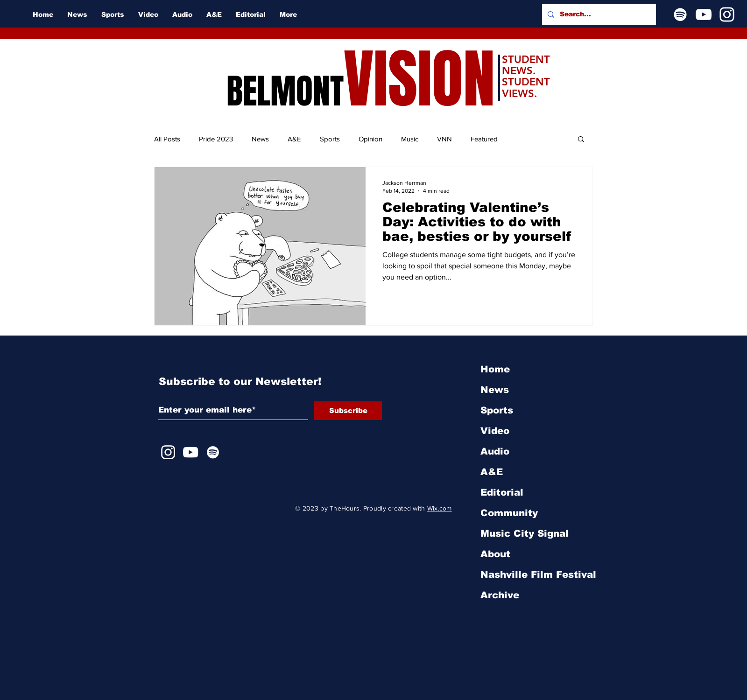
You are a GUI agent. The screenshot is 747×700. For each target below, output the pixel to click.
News (260, 139)
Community (509, 513)
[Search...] (598, 14)
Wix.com (440, 508)
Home (495, 369)
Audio (495, 451)
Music (410, 139)
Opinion (370, 139)
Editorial (502, 492)
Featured (484, 139)
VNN (444, 139)
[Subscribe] (348, 411)
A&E (294, 139)
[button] (581, 140)
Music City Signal (525, 533)
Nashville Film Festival (538, 574)
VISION (419, 80)
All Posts (167, 139)
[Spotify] (680, 14)
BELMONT (285, 91)
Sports (330, 139)
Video (495, 431)
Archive (500, 595)
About (495, 554)
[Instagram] (727, 14)
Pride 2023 (216, 139)
